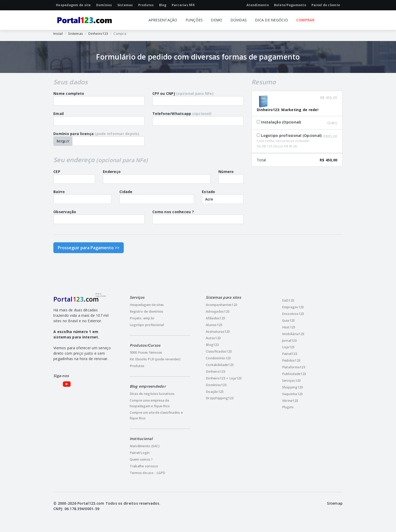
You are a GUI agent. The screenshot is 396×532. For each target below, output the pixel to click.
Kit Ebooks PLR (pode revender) (155, 359)
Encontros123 (293, 314)
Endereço (112, 172)
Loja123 (288, 347)
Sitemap (335, 503)
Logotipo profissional (147, 325)
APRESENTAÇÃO (163, 20)
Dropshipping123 (220, 398)
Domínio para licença (96, 134)
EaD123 (288, 300)
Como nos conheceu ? (173, 212)
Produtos (137, 366)
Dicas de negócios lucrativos (152, 394)
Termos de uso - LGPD (148, 473)
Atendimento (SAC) (145, 446)
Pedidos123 (291, 360)
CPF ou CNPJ (183, 93)
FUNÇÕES (194, 20)
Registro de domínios (147, 311)
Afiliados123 (215, 318)
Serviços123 (291, 381)
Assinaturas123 (218, 332)
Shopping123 (293, 387)
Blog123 (212, 345)
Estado (209, 192)
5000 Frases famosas (146, 352)
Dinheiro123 (98, 34)
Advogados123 (218, 311)
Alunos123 (214, 325)
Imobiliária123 (293, 334)
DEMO (217, 20)
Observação (65, 212)
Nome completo (69, 93)
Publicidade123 (294, 374)
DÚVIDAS (239, 20)
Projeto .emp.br (142, 318)
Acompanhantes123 (221, 305)
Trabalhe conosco (144, 466)
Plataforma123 (294, 367)
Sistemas (76, 34)
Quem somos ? (141, 459)
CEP (57, 172)
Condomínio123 (218, 358)
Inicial (58, 34)
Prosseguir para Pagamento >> (89, 248)
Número (226, 172)
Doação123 (215, 392)
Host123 (289, 327)
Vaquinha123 (292, 394)
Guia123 (288, 321)
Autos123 (213, 338)
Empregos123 (293, 307)
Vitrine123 (290, 401)
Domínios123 (216, 385)
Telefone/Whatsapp (182, 114)
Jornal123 (289, 341)
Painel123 (290, 354)
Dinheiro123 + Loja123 (224, 378)
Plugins (288, 407)
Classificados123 (219, 351)
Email (59, 114)
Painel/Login (140, 453)
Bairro (59, 192)
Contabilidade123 (220, 365)
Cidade (126, 192)
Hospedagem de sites (147, 305)
